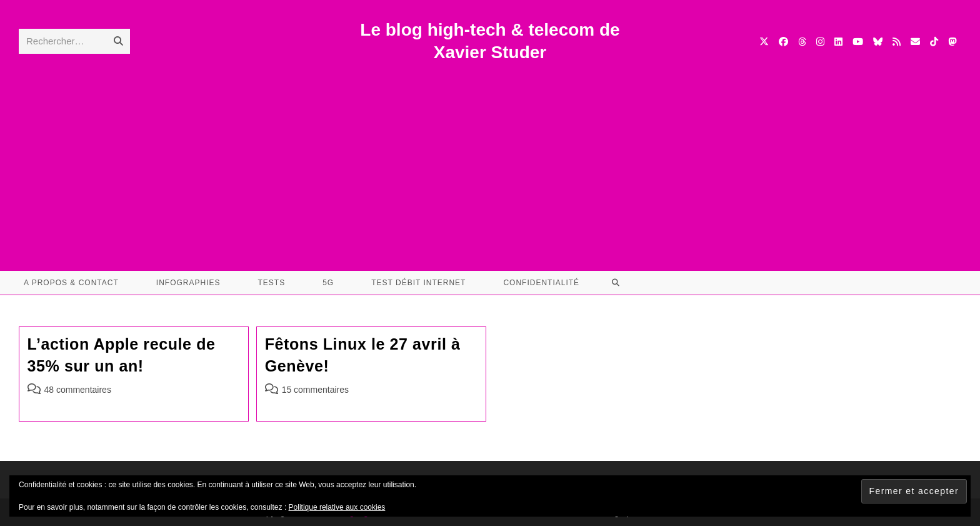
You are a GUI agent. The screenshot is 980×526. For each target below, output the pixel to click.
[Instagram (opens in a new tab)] (820, 42)
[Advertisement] (490, 158)
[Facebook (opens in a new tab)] (783, 42)
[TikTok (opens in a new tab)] (934, 42)
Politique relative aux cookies (337, 507)
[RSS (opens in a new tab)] (897, 42)
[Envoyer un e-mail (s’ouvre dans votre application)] (915, 42)
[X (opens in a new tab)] (764, 42)
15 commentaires (315, 390)
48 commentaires (78, 390)
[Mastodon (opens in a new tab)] (952, 42)
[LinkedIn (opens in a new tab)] (838, 42)
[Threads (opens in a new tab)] (802, 42)
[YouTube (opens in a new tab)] (858, 42)
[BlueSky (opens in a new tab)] (878, 42)
